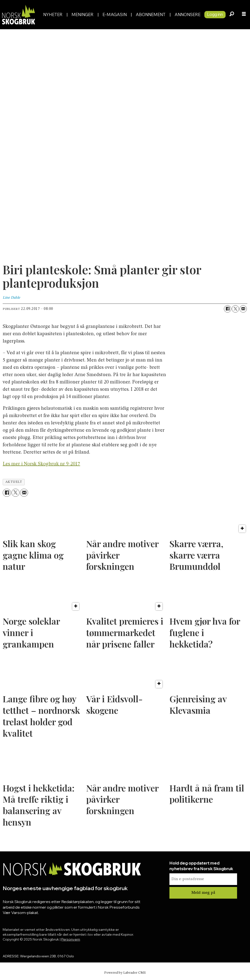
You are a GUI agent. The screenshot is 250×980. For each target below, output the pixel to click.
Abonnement (151, 14)
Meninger (83, 14)
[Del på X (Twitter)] (235, 309)
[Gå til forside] (20, 14)
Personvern (71, 939)
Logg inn (215, 14)
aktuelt (14, 482)
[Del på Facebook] (228, 309)
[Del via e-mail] (243, 309)
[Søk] (232, 15)
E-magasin (115, 14)
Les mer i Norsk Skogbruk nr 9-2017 (41, 464)
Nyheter (53, 14)
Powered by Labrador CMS (125, 973)
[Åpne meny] (244, 15)
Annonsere (187, 14)
